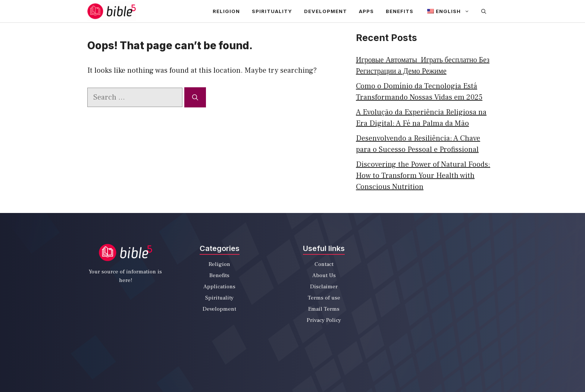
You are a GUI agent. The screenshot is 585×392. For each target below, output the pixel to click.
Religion (226, 11)
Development (326, 11)
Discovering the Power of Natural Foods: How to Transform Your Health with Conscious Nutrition (423, 176)
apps (366, 11)
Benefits (400, 11)
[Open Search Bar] (484, 11)
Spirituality (272, 11)
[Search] (195, 97)
